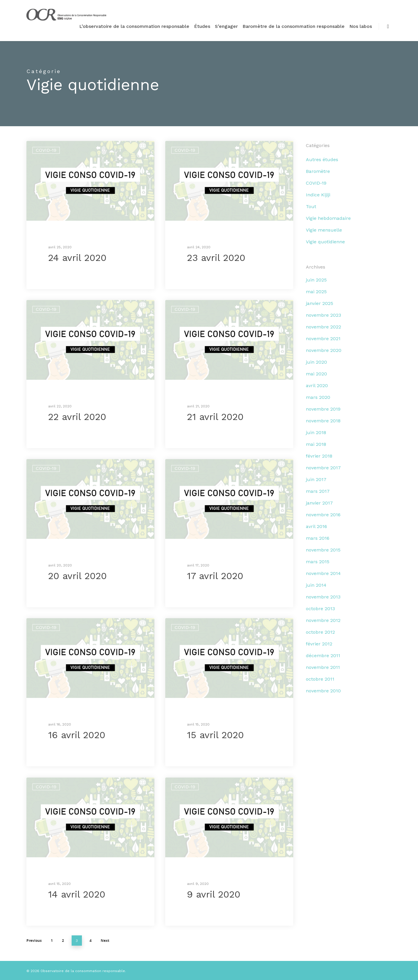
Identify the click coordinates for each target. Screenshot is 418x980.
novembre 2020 (324, 350)
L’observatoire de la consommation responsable (134, 26)
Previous (34, 941)
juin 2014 (316, 585)
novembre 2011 (323, 667)
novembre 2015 (323, 550)
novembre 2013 (323, 597)
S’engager (226, 26)
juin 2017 (316, 479)
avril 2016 (316, 526)
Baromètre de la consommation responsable (294, 26)
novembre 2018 (323, 421)
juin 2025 (316, 280)
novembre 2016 (323, 515)
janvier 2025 (320, 303)
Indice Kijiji (318, 195)
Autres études (322, 160)
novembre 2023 (323, 315)
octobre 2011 (320, 679)
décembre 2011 (323, 656)
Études (202, 26)
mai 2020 (316, 374)
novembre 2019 (323, 409)
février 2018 (319, 456)
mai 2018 (316, 444)
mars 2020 (318, 397)
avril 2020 (317, 386)
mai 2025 (316, 292)
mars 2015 (318, 562)
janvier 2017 (319, 503)
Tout (311, 206)
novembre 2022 (323, 327)
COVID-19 (46, 150)
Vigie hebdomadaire (328, 218)
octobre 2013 (320, 609)
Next (105, 941)
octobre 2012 (320, 632)
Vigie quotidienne (325, 242)
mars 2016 (318, 538)
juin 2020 (316, 362)
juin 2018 (316, 432)
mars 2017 (318, 491)
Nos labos (361, 26)
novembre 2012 (323, 620)
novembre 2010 (323, 691)
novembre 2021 (323, 339)
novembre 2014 (323, 573)
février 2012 (319, 644)
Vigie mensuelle (324, 230)
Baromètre (318, 171)
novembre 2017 (323, 468)
